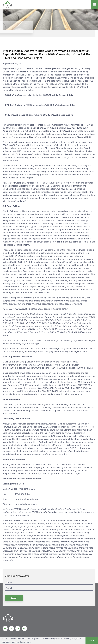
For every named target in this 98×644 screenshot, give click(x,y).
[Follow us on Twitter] (11, 628)
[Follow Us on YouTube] (5, 628)
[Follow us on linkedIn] (18, 628)
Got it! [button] (92, 641)
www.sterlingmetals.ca (27, 504)
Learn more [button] (25, 642)
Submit (14, 598)
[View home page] (8, 621)
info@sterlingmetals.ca (27, 499)
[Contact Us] (24, 628)
